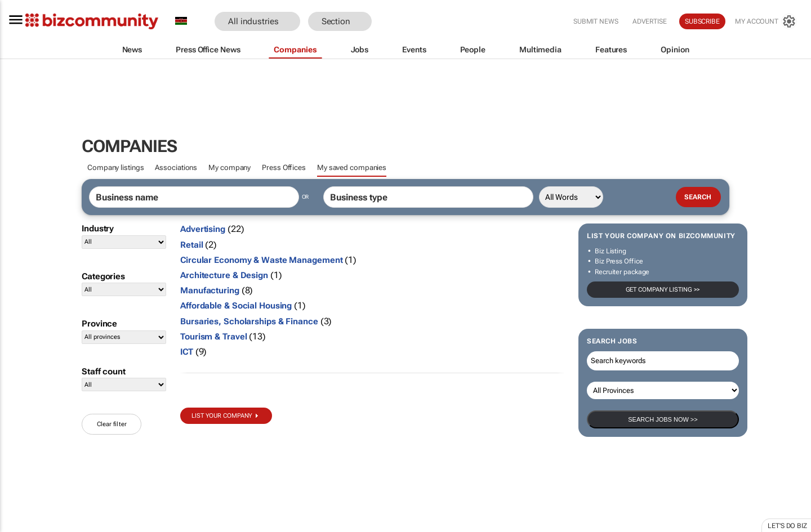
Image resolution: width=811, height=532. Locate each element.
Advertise (650, 21)
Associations (176, 167)
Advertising (203, 229)
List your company (222, 416)
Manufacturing (210, 290)
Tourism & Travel (213, 337)
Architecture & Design (224, 275)
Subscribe (702, 21)
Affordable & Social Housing (236, 306)
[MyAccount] (766, 21)
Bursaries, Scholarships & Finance (249, 321)
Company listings (115, 167)
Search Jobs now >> (663, 419)
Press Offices (284, 167)
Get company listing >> (663, 290)
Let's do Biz (787, 526)
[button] (389, 22)
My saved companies (352, 167)
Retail (191, 245)
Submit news (596, 21)
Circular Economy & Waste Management (262, 260)
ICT (187, 352)
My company (230, 167)
